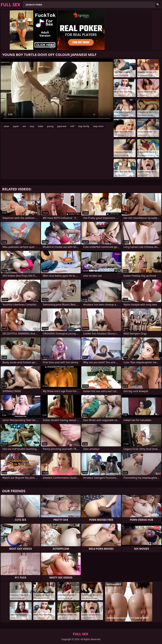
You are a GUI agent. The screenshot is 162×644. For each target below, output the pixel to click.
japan (16, 126)
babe (41, 126)
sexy (32, 126)
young (50, 126)
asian (7, 126)
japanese (62, 126)
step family (84, 126)
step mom (98, 126)
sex (24, 126)
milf (72, 126)
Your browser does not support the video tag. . (57, 90)
